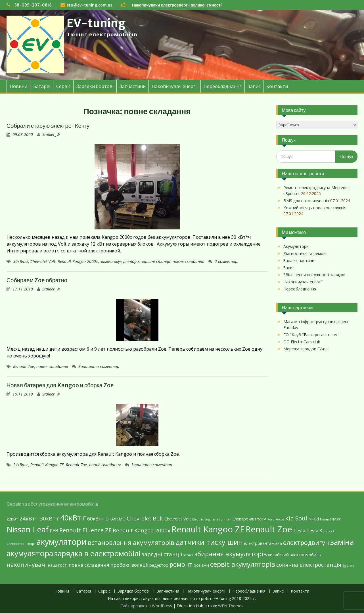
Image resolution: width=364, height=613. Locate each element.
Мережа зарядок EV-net (306, 349)
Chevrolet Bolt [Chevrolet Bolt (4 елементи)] (145, 518)
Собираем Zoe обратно (37, 280)
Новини (18, 86)
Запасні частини (299, 261)
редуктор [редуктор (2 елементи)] (159, 565)
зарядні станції (156, 261)
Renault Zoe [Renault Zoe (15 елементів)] (269, 529)
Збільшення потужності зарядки (314, 275)
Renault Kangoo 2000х (78, 261)
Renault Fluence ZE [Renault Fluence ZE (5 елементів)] (85, 530)
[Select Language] (317, 125)
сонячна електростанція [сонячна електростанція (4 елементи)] (309, 565)
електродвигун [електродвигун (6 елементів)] (306, 542)
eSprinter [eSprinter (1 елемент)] (224, 519)
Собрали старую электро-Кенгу (48, 126)
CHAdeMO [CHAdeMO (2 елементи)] (116, 519)
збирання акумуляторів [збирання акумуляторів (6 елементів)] (231, 554)
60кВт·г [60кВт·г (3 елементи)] (96, 519)
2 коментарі (227, 261)
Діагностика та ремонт (306, 253)
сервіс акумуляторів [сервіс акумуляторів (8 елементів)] (243, 564)
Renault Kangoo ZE (47, 465)
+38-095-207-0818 (32, 5)
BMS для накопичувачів (306, 201)
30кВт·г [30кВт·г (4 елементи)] (49, 518)
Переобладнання (223, 86)
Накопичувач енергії (175, 86)
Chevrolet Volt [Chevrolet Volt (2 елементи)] (178, 519)
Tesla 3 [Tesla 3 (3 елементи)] (314, 531)
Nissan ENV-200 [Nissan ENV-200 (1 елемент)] (331, 519)
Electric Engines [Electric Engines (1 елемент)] (204, 519)
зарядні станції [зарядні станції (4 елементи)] (162, 554)
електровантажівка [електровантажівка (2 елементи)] (263, 543)
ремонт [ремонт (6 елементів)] (181, 564)
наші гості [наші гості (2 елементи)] (58, 565)
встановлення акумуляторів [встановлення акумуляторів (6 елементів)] (131, 542)
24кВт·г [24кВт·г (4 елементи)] (29, 518)
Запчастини (133, 86)
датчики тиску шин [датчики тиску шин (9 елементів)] (209, 542)
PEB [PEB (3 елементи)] (54, 531)
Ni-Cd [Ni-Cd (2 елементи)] (314, 519)
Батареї (42, 86)
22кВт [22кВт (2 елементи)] (12, 519)
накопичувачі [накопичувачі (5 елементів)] (27, 564)
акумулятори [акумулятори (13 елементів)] (62, 542)
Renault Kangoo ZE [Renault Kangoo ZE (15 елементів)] (208, 529)
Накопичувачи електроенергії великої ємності (177, 5)
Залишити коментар (99, 366)
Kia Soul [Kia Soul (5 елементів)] (296, 518)
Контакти (277, 86)
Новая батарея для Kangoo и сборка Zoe (60, 385)
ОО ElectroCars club (302, 342)
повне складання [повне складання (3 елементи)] (89, 565)
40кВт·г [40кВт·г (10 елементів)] (73, 518)
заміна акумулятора (120, 261)
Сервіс (63, 86)
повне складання (188, 261)
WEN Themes (231, 606)
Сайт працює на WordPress (146, 606)
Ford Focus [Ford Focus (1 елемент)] (276, 519)
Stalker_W (51, 134)
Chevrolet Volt (43, 261)
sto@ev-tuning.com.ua (90, 5)
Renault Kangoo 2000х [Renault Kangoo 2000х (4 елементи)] (142, 530)
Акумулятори (296, 246)
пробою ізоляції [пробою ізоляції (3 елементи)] (129, 565)
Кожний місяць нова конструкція (315, 208)
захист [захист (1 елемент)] (188, 555)
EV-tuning (96, 23)
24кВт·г (21, 465)
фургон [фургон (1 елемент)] (348, 566)
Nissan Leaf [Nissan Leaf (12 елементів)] (28, 529)
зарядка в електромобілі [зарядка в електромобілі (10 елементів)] (97, 553)
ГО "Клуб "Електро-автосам (310, 335)
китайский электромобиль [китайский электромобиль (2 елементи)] (294, 555)
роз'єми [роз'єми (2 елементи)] (201, 565)
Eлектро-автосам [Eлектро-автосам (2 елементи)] (249, 519)
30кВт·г (21, 261)
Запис (254, 86)
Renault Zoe (24, 366)
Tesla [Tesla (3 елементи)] (299, 531)
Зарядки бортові (95, 86)
